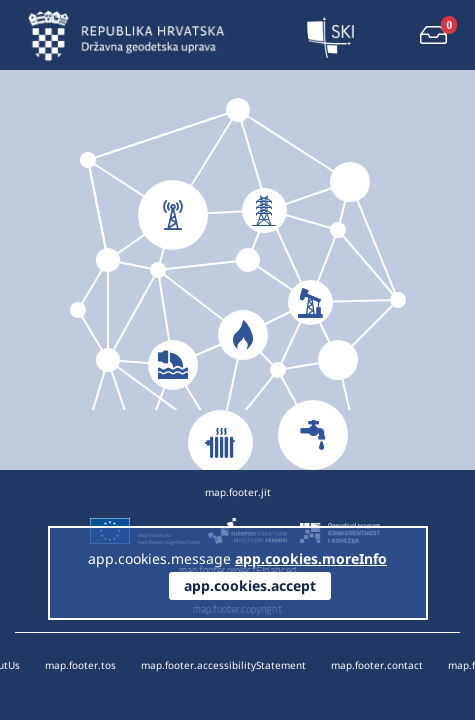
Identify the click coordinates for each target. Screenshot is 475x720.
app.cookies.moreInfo (311, 558)
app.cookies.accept (250, 585)
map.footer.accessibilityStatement (223, 665)
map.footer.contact (377, 665)
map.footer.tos (80, 665)
